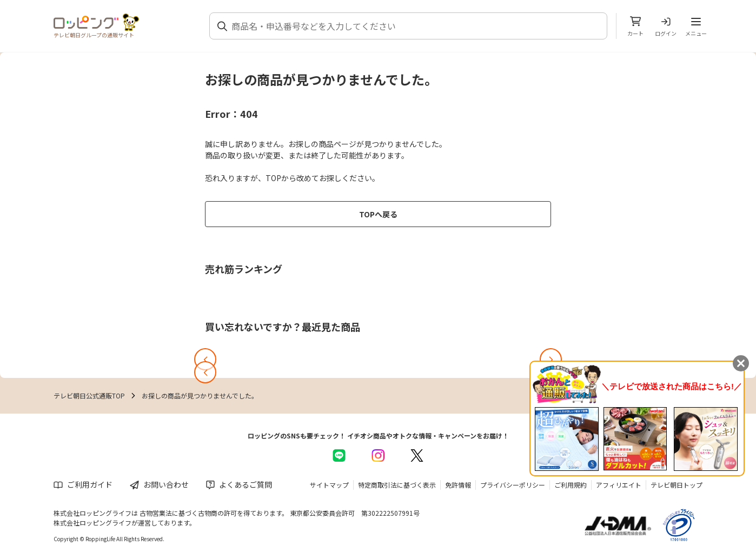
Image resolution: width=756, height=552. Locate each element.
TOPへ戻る (378, 214)
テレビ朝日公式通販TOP (89, 395)
